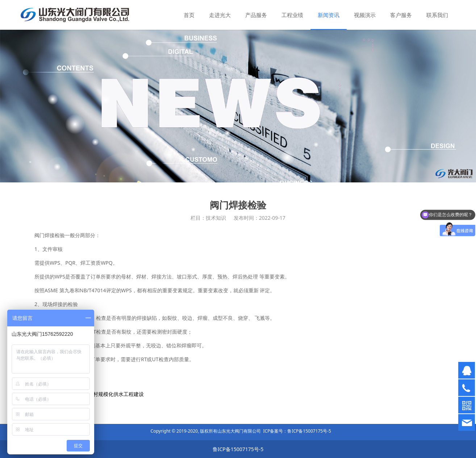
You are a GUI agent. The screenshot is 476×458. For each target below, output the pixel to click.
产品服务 (256, 15)
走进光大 (220, 15)
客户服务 (401, 15)
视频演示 (365, 15)
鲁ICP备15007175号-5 (309, 431)
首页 (189, 15)
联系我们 (437, 15)
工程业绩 (292, 15)
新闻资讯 (329, 15)
